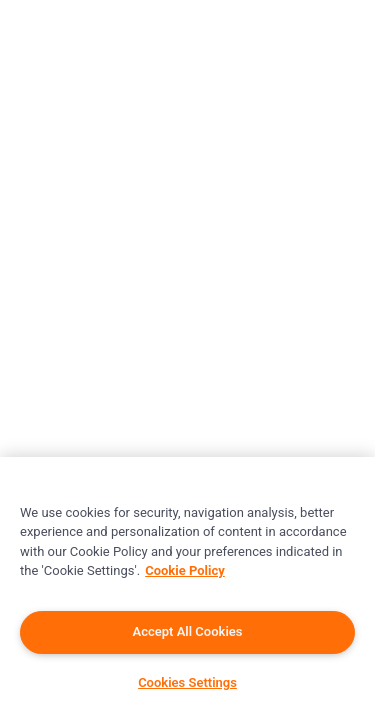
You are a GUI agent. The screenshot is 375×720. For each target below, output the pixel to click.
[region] (187, 588)
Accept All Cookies (188, 631)
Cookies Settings (187, 682)
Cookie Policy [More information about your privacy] (185, 570)
